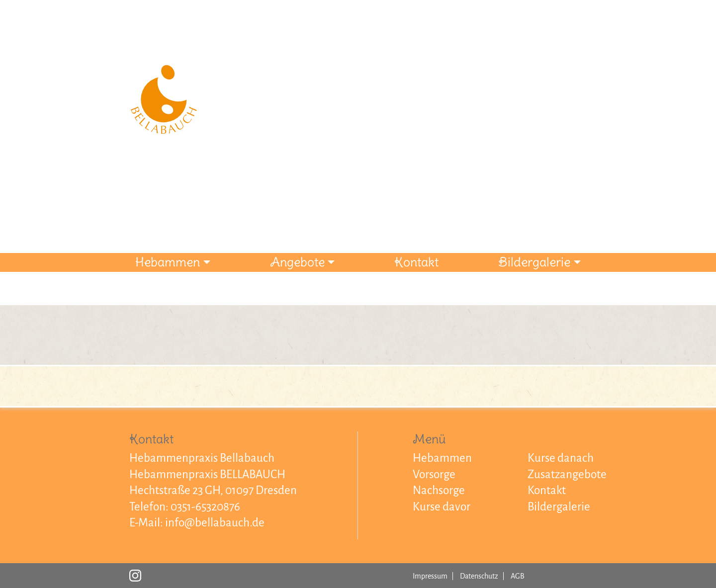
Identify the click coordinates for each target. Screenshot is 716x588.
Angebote (297, 262)
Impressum (430, 576)
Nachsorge (439, 490)
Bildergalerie (534, 262)
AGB (518, 576)
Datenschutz (479, 576)
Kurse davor (442, 507)
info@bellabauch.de (215, 523)
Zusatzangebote (567, 474)
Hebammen (168, 262)
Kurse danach (561, 458)
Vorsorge (434, 474)
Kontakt (416, 262)
